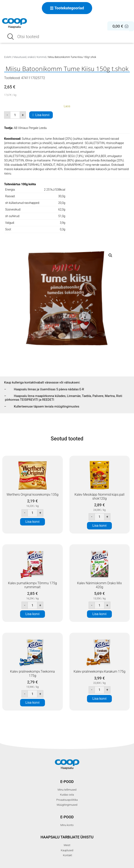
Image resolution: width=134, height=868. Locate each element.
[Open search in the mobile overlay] (67, 37)
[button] (110, 255)
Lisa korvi (42, 115)
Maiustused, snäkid (24, 57)
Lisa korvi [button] (33, 522)
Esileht (8, 57)
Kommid (41, 57)
